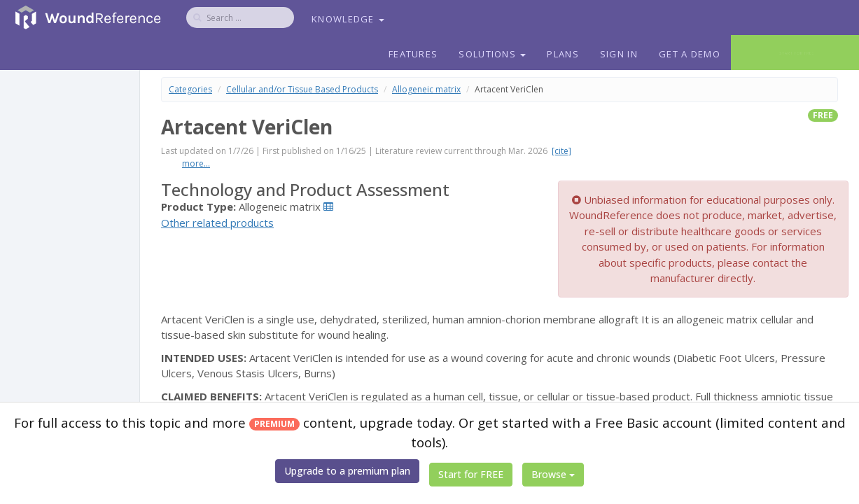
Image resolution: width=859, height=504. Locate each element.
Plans (563, 54)
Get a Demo (690, 54)
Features (413, 54)
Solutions (492, 54)
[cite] (561, 151)
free (823, 115)
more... (196, 163)
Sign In (619, 54)
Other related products (217, 223)
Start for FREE (471, 474)
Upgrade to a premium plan (347, 471)
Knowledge (348, 19)
